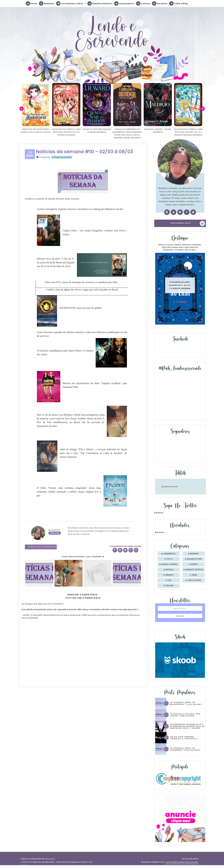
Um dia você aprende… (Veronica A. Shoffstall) (184, 738)
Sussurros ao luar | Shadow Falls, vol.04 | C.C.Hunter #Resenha (180, 285)
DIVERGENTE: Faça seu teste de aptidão (81, 308)
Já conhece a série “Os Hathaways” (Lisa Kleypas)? (185, 749)
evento (194, 564)
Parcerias (160, 3)
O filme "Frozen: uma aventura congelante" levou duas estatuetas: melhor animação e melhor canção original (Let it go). (69, 492)
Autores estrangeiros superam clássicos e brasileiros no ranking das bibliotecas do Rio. (80, 209)
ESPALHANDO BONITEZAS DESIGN (182, 862)
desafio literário (169, 564)
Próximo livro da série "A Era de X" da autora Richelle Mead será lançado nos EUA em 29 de (56, 262)
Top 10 (169, 559)
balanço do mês (194, 559)
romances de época (194, 570)
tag (169, 580)
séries (194, 575)
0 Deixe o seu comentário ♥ (42, 547)
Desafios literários (100, 3)
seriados (169, 575)
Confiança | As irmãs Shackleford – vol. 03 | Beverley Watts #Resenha (28, 132)
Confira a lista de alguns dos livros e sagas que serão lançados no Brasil (82, 290)
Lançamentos (124, 3)
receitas (169, 570)
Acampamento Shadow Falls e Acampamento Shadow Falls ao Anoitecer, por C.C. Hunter (187, 726)
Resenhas (47, 3)
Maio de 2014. (64, 266)
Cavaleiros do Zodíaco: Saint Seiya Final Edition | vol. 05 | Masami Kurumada (88, 132)
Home (32, 3)
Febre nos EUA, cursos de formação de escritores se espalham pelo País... (82, 282)
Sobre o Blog (179, 3)
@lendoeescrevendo (170, 486)
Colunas (143, 3)
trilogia (169, 586)
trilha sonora (194, 580)
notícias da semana (62, 157)
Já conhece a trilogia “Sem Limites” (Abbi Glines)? (185, 715)
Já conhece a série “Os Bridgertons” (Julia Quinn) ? (186, 703)
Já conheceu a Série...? (71, 3)
